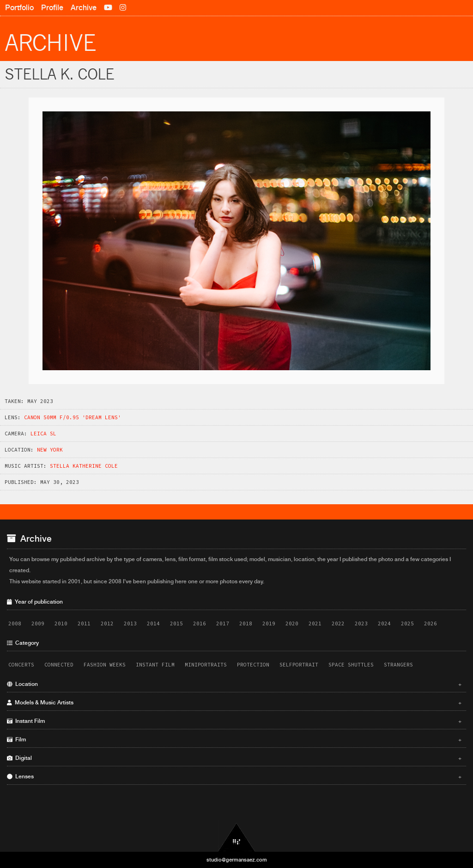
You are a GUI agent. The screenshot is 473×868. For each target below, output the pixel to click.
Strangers (398, 665)
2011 (84, 623)
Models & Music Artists (234, 703)
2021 (315, 623)
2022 (338, 623)
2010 (61, 623)
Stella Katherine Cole (84, 466)
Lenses (234, 776)
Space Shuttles (351, 665)
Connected (59, 665)
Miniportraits (206, 665)
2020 (292, 623)
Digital (234, 758)
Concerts (21, 665)
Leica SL (43, 434)
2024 (384, 623)
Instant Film (155, 665)
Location (234, 684)
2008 (15, 623)
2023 (361, 623)
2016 (200, 623)
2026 (431, 623)
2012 (107, 623)
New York (50, 450)
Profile (52, 8)
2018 (246, 623)
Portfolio (19, 8)
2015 (176, 623)
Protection (253, 665)
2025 (407, 623)
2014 (153, 623)
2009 (38, 623)
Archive (84, 8)
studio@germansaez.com (237, 860)
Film (234, 740)
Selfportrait (299, 665)
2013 (130, 623)
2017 (223, 623)
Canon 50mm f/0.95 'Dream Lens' (73, 417)
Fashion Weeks (105, 665)
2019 (269, 623)
